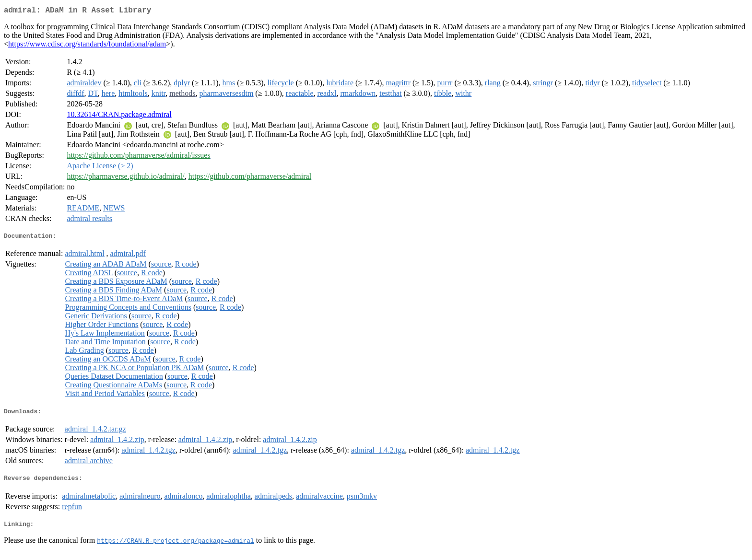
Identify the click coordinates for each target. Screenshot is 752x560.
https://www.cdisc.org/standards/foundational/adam (87, 46)
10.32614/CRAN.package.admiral (119, 116)
